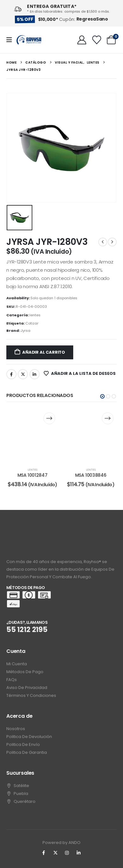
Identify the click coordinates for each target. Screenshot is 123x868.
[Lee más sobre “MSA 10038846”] (108, 418)
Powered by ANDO (61, 843)
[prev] (103, 242)
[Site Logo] (29, 40)
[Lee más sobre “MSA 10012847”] (49, 418)
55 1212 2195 (27, 630)
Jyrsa (26, 331)
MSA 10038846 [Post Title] (91, 475)
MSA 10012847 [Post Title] (32, 475)
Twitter (23, 374)
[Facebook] (44, 853)
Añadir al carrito (44, 352)
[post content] (32, 435)
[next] (112, 242)
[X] (55, 853)
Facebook (11, 374)
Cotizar (32, 323)
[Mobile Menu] (11, 40)
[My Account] (82, 40)
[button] (102, 396)
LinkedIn (35, 374)
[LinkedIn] (79, 853)
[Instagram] (67, 853)
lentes (35, 315)
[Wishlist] (97, 40)
